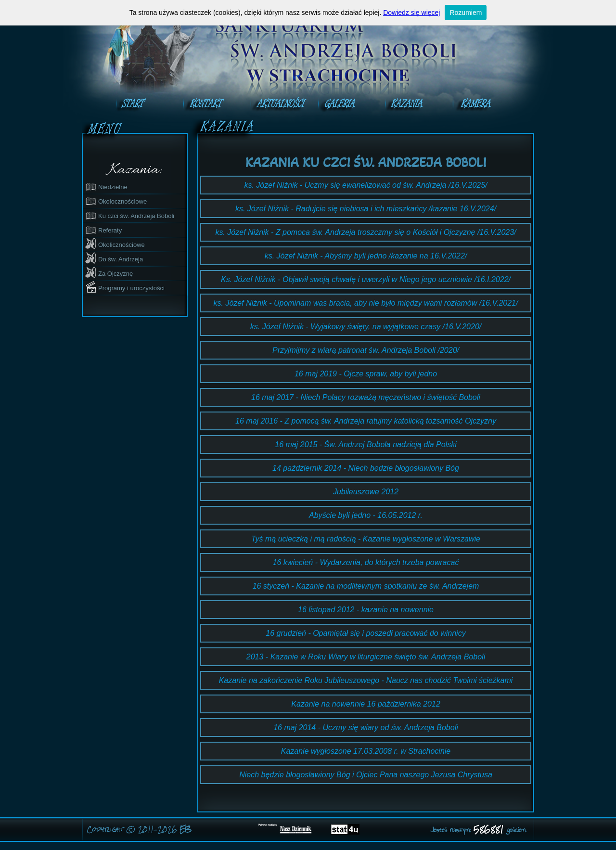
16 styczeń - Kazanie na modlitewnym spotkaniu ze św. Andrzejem (366, 586)
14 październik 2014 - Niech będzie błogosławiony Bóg (366, 468)
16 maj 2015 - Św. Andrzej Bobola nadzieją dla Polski (366, 444)
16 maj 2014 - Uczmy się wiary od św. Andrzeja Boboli (366, 728)
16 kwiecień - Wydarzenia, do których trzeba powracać (366, 562)
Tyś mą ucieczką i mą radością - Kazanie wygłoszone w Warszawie (366, 539)
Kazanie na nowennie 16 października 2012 (366, 704)
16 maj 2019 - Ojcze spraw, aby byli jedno (366, 374)
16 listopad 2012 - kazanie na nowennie (366, 610)
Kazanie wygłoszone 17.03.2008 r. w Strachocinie (366, 751)
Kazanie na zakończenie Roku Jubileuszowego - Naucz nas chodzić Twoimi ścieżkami (366, 680)
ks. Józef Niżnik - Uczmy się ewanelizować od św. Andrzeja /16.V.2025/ (366, 185)
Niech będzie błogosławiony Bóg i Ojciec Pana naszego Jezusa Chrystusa (366, 775)
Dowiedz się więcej (411, 13)
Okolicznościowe (115, 244)
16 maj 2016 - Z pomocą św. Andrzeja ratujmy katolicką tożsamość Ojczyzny (366, 421)
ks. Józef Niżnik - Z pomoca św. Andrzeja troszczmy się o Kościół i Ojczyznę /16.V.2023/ (366, 232)
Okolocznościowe (116, 200)
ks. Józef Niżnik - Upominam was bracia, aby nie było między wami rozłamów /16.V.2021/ (366, 303)
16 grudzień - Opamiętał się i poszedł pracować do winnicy (366, 633)
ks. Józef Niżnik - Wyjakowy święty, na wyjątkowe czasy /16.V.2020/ (366, 327)
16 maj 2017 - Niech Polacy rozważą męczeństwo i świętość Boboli (366, 397)
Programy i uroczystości (125, 287)
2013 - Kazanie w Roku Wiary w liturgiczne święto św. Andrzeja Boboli (366, 657)
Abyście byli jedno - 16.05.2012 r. (366, 515)
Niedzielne (106, 186)
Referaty (103, 229)
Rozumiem (466, 13)
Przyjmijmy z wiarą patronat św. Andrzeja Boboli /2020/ (366, 350)
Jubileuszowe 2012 (366, 492)
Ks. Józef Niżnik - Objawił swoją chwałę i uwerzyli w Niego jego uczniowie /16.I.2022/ (366, 279)
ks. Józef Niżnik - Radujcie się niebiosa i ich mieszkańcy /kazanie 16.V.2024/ (366, 209)
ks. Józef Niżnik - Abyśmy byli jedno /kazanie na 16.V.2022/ (366, 256)
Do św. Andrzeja (114, 258)
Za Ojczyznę (109, 272)
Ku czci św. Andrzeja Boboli (129, 215)
